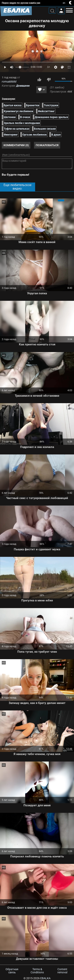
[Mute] (12, 67)
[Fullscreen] (69, 67)
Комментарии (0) (16, 145)
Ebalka (45, 978)
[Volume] (22, 67)
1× (49, 67)
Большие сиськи (45, 129)
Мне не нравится (49, 80)
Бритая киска (13, 105)
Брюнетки (33, 105)
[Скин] (62, 67)
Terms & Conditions (37, 971)
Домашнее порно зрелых (51, 117)
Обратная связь (12, 971)
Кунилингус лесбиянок (19, 111)
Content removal (62, 971)
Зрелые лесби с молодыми (22, 123)
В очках (25, 117)
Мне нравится (39, 80)
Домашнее (23, 86)
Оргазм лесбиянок (35, 135)
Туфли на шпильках (17, 129)
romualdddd (9, 82)
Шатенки (10, 117)
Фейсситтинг (46, 111)
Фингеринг (11, 135)
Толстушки (51, 105)
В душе (56, 135)
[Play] (5, 67)
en (64, 3)
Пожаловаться (47, 145)
